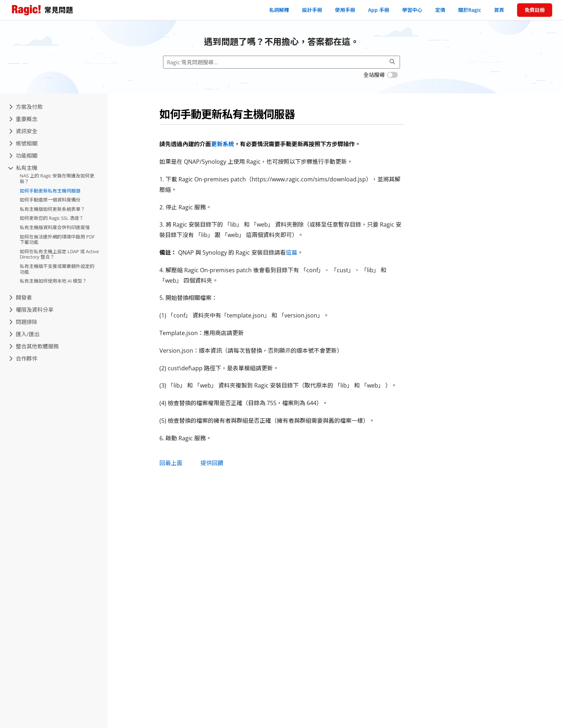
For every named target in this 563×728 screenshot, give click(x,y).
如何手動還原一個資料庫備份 (50, 200)
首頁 (499, 10)
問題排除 (23, 322)
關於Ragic (470, 10)
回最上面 (171, 463)
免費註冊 (535, 10)
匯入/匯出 (24, 334)
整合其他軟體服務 (34, 346)
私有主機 (23, 168)
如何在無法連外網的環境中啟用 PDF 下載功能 (57, 240)
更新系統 (223, 144)
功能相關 (23, 156)
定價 (440, 10)
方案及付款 (26, 107)
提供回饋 (212, 463)
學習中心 (412, 10)
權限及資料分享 (31, 310)
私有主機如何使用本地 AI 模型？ (53, 281)
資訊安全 (23, 131)
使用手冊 (345, 10)
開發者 (20, 297)
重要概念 (23, 119)
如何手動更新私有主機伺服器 (50, 191)
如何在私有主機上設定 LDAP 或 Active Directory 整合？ (59, 254)
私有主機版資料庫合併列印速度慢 (55, 227)
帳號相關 (23, 143)
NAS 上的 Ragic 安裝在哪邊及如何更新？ (57, 178)
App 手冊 (379, 10)
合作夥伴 (23, 358)
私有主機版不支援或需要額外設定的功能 (57, 269)
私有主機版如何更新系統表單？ (52, 209)
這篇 (292, 252)
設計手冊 (312, 10)
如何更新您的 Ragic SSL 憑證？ (52, 218)
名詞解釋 (279, 10)
